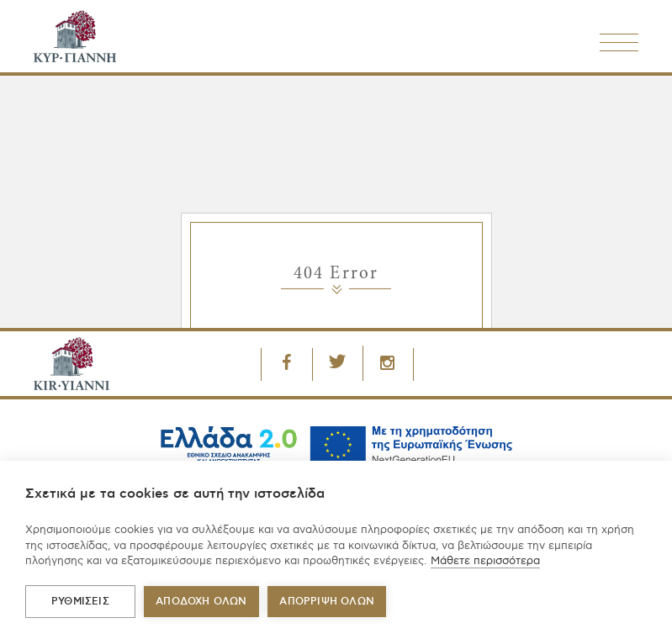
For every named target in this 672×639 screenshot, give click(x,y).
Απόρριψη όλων (327, 602)
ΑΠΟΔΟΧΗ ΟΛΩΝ (201, 602)
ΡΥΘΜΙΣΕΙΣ (80, 602)
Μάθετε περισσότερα (485, 561)
